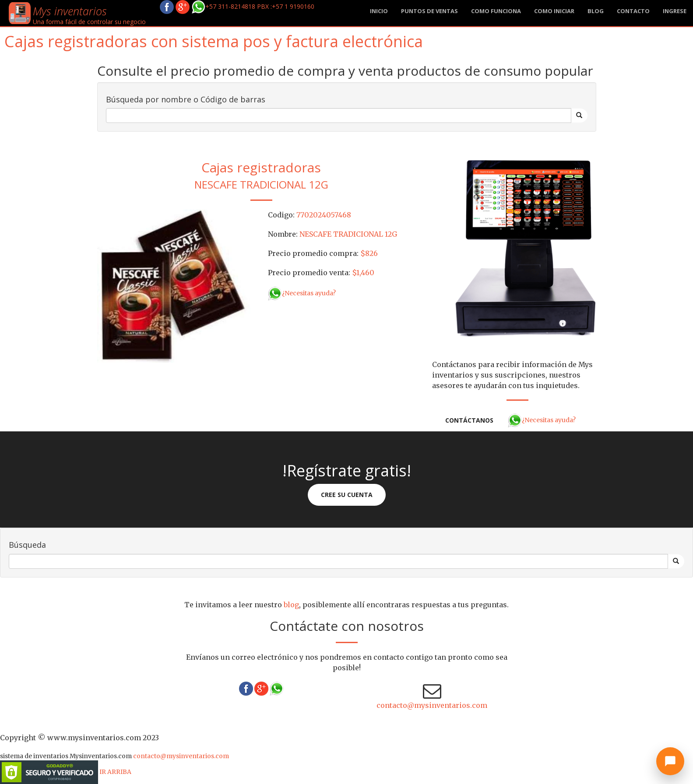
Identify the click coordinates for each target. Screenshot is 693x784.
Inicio (379, 11)
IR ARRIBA (115, 772)
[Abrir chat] (670, 761)
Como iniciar (554, 11)
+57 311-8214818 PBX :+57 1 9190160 (253, 6)
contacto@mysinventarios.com (432, 705)
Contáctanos (469, 420)
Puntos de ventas (429, 11)
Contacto (633, 11)
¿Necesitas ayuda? (302, 293)
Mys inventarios (70, 11)
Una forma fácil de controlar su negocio (89, 22)
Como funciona (496, 11)
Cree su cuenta (347, 495)
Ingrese (675, 11)
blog (596, 11)
